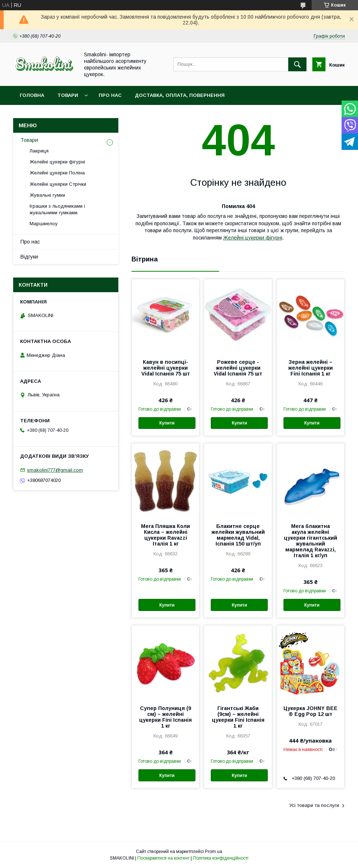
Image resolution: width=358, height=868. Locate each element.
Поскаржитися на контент (163, 858)
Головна (32, 95)
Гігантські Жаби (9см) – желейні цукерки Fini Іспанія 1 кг (238, 717)
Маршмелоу (44, 224)
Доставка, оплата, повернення (180, 95)
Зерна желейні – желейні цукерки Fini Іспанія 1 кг (311, 368)
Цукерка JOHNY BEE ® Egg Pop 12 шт (311, 711)
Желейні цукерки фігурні (253, 238)
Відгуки (29, 257)
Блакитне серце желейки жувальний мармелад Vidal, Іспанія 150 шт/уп (238, 535)
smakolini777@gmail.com (55, 470)
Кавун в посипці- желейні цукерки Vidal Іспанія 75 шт (166, 368)
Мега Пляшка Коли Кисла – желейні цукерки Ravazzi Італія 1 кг (165, 535)
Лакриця (39, 151)
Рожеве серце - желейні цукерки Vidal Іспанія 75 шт (238, 368)
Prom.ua (214, 852)
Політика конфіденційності (221, 858)
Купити (167, 423)
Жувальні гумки (47, 195)
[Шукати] (297, 64)
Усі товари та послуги (314, 805)
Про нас (110, 95)
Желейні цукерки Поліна (57, 173)
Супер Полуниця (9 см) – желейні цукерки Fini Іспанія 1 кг (165, 717)
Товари (68, 95)
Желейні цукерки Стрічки (58, 184)
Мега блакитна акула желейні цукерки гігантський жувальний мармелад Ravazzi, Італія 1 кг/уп (311, 541)
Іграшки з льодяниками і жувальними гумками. (57, 209)
